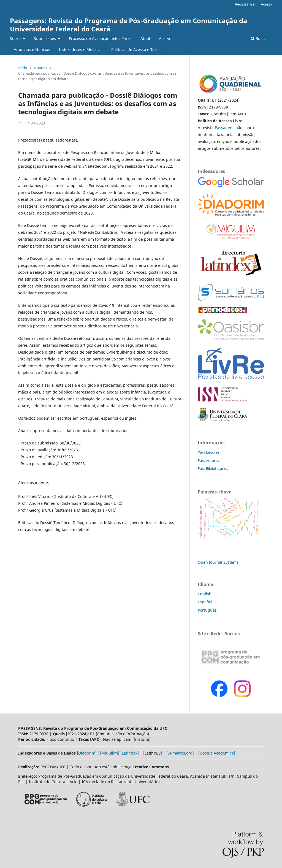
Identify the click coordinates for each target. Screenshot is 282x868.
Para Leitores (208, 452)
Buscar (260, 38)
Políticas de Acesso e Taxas (136, 49)
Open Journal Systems (218, 562)
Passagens (225, 128)
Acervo (165, 38)
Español (205, 602)
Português (207, 610)
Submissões (45, 38)
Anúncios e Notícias (32, 49)
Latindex (130, 753)
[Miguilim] (110, 753)
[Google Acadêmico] (217, 753)
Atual (145, 38)
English (205, 594)
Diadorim (87, 753)
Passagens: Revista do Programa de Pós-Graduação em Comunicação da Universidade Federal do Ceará (129, 25)
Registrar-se (245, 4)
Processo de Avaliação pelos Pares (100, 38)
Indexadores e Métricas (81, 49)
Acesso (266, 4)
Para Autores (208, 460)
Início (23, 68)
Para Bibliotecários (213, 468)
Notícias (40, 68)
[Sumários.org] (180, 753)
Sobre (16, 38)
